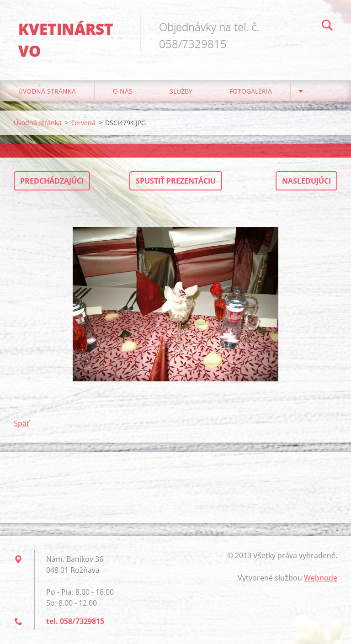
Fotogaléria (251, 91)
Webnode (321, 578)
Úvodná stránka (47, 91)
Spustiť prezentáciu (176, 181)
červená (83, 123)
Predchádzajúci (52, 181)
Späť (21, 423)
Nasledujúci (306, 181)
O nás (123, 91)
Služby (181, 91)
